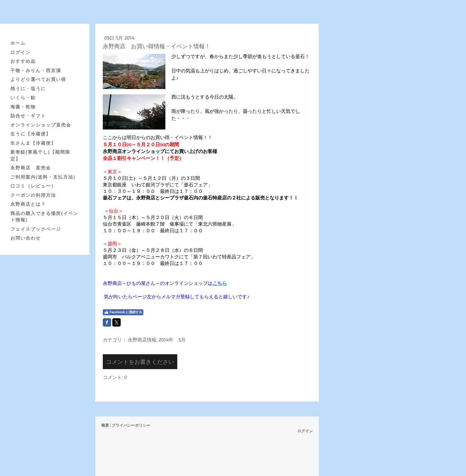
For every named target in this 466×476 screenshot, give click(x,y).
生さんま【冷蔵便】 (33, 143)
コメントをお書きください (140, 362)
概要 (105, 425)
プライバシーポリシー (131, 425)
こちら (220, 283)
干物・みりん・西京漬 (36, 70)
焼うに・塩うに (28, 89)
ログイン (21, 52)
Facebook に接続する (123, 312)
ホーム (18, 43)
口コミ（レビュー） (33, 186)
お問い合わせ (26, 238)
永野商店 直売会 (31, 168)
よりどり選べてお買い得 (38, 79)
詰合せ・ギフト (28, 116)
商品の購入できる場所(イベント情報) (44, 217)
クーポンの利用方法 (33, 195)
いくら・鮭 (23, 97)
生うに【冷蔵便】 (31, 134)
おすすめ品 (23, 61)
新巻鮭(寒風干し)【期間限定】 (40, 155)
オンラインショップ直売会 (41, 125)
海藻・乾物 (23, 107)
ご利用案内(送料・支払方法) (43, 177)
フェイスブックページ (36, 229)
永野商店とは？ (28, 204)
